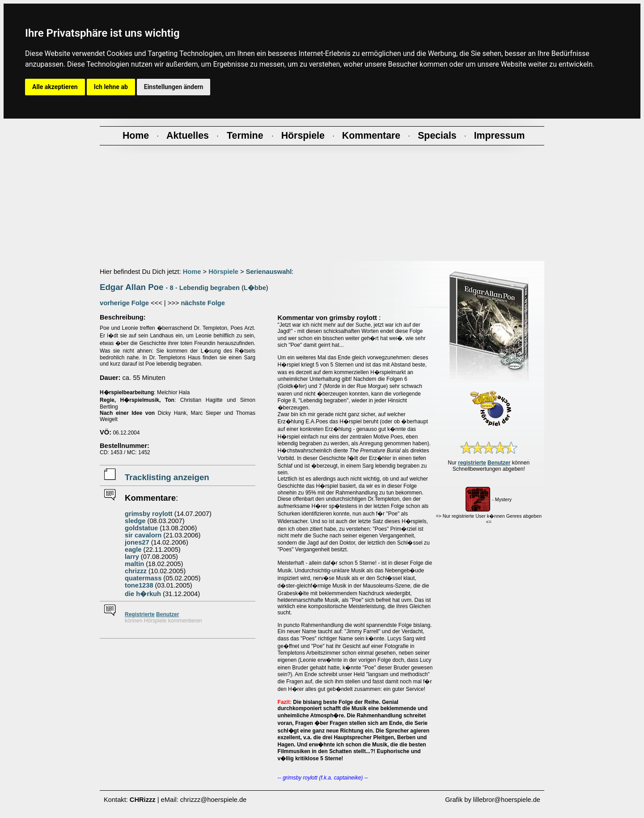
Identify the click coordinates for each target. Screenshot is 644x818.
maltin (134, 564)
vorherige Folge (124, 303)
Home (192, 272)
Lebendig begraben (210, 288)
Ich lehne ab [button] (111, 87)
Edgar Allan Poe (131, 287)
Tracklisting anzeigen (167, 477)
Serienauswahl (269, 272)
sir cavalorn (143, 535)
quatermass (143, 578)
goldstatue (141, 528)
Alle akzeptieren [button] (55, 87)
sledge (135, 521)
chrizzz (136, 571)
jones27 (137, 542)
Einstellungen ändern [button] (174, 87)
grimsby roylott (149, 514)
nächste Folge (203, 303)
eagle (133, 550)
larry (132, 557)
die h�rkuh (143, 594)
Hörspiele (223, 272)
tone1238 (139, 585)
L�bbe (255, 288)
